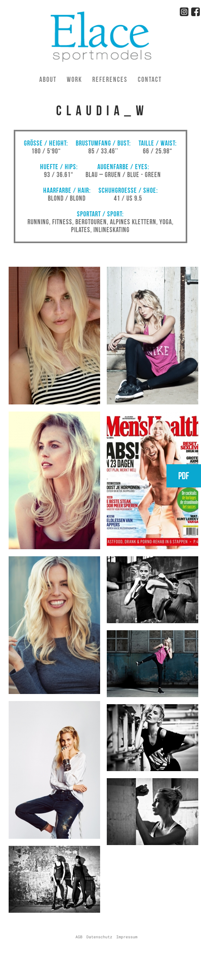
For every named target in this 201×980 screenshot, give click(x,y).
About (48, 79)
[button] (54, 404)
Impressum (127, 937)
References (110, 79)
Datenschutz (99, 937)
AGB (79, 937)
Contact (150, 79)
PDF (184, 476)
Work (74, 79)
